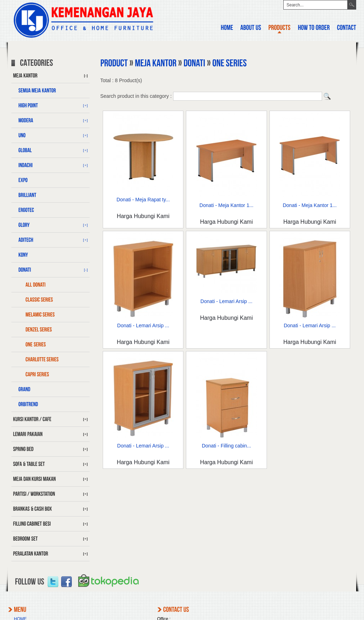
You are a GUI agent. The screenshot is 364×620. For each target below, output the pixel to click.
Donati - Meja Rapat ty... (143, 200)
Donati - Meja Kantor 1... (226, 205)
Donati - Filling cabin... (227, 446)
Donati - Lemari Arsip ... (143, 325)
